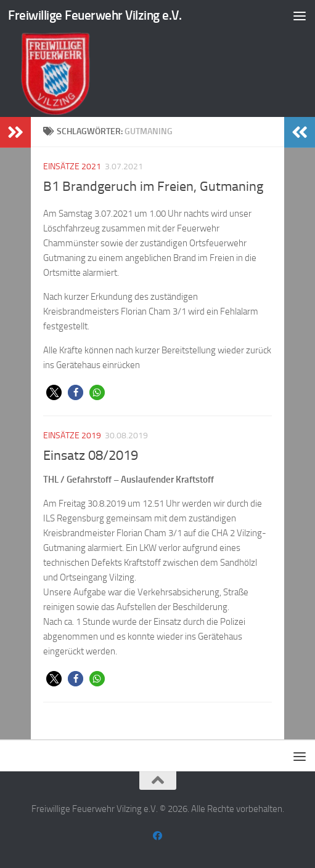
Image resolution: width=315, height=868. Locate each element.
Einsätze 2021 (72, 167)
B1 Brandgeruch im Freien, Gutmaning (153, 187)
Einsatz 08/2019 (91, 456)
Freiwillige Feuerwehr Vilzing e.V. (95, 15)
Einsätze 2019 (72, 436)
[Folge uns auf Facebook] (157, 836)
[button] (54, 392)
